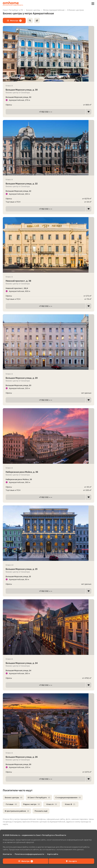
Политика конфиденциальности (29, 854)
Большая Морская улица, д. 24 (48, 663)
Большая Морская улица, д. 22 (48, 184)
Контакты (7, 854)
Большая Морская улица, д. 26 (48, 757)
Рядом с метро (31, 804)
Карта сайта (53, 854)
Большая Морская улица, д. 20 (48, 378)
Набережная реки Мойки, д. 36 (48, 472)
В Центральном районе (17, 811)
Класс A (52, 804)
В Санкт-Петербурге (39, 797)
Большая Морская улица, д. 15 (48, 569)
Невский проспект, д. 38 (48, 281)
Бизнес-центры (14, 797)
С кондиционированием (68, 797)
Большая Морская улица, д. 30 (48, 90)
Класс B (70, 804)
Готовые (11, 804)
